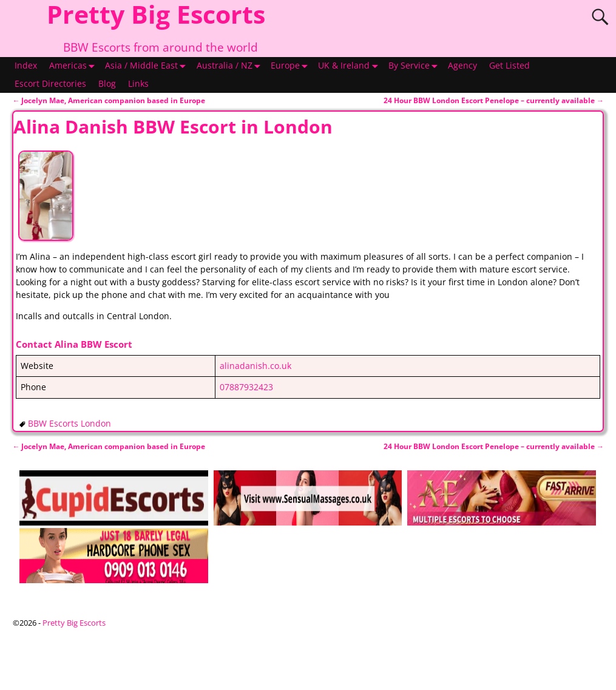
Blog (107, 84)
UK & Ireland (350, 66)
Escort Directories (50, 84)
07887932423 (246, 387)
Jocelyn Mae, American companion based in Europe (109, 100)
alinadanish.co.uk (256, 366)
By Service (415, 66)
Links (138, 84)
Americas (74, 66)
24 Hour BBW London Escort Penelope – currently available (494, 100)
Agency (462, 66)
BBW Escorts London (69, 424)
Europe (291, 66)
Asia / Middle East (147, 66)
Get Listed (509, 66)
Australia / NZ (231, 66)
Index (26, 66)
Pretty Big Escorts (74, 623)
